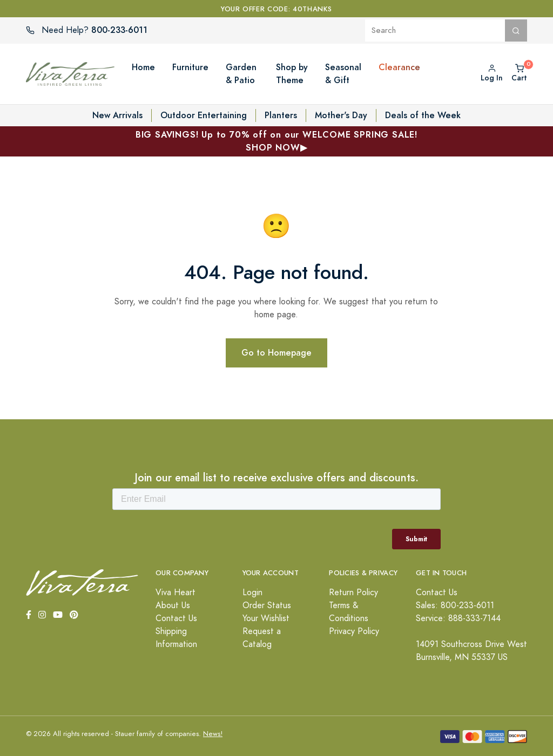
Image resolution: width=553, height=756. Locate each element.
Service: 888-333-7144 (458, 618)
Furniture (190, 67)
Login (252, 592)
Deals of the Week (423, 115)
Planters (281, 115)
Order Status (267, 605)
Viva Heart (176, 592)
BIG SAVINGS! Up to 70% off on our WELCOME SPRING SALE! (276, 141)
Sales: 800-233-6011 (455, 605)
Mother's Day (341, 115)
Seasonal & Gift (343, 74)
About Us (173, 605)
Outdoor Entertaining (204, 115)
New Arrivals (117, 115)
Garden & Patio (241, 74)
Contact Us (176, 618)
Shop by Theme (292, 74)
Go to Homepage (276, 353)
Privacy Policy (354, 631)
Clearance (399, 67)
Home (143, 67)
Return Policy (353, 592)
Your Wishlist (266, 618)
